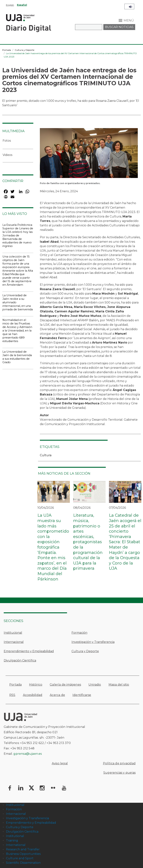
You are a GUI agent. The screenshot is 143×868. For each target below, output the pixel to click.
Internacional (14, 642)
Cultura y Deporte (24, 50)
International (16, 845)
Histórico (36, 685)
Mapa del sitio (119, 685)
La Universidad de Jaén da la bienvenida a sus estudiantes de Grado (17, 357)
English (10, 5)
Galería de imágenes (65, 685)
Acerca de (57, 695)
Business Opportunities (23, 854)
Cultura (46, 455)
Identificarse (82, 695)
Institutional (15, 836)
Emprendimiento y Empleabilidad (29, 651)
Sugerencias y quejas (119, 773)
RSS (12, 695)
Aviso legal (60, 763)
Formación (79, 633)
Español (22, 5)
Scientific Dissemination (23, 863)
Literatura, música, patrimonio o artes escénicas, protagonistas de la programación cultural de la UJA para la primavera (88, 542)
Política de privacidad (119, 763)
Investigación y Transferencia (93, 642)
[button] (89, 154)
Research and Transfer (23, 849)
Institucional (13, 633)
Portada (7, 50)
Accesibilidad (33, 695)
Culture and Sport (20, 858)
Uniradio (95, 685)
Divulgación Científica (20, 660)
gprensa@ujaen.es (28, 754)
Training (12, 840)
